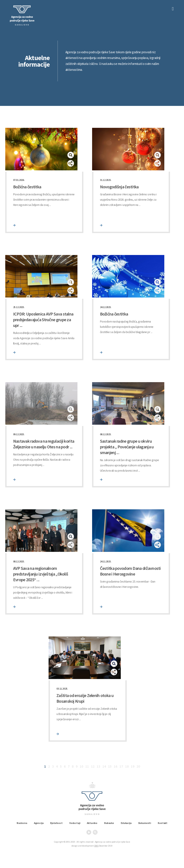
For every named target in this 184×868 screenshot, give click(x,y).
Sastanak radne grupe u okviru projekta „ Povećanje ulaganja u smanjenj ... (127, 447)
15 (110, 766)
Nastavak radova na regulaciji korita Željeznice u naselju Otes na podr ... (44, 444)
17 (121, 766)
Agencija (39, 823)
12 (93, 766)
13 (98, 766)
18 (127, 766)
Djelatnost (56, 823)
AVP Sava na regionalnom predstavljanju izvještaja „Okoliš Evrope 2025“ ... (41, 574)
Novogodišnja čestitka (119, 187)
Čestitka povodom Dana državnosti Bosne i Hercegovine (130, 571)
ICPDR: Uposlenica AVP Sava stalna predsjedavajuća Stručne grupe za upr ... (43, 320)
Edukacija (126, 823)
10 (81, 766)
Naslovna (22, 823)
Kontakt (163, 823)
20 (138, 766)
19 (133, 766)
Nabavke (109, 823)
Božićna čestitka (27, 187)
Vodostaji (75, 823)
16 (116, 766)
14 (104, 766)
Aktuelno (92, 823)
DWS (96, 846)
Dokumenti (145, 823)
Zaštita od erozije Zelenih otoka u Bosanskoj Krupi (85, 698)
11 (87, 766)
